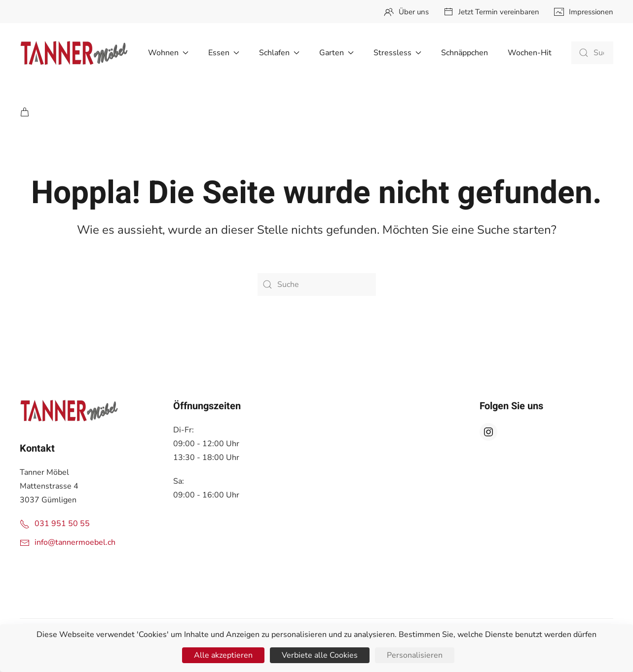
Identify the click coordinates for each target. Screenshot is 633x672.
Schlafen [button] (279, 53)
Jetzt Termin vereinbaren (491, 12)
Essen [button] (224, 53)
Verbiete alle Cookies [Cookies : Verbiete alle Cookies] (320, 655)
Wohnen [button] (168, 53)
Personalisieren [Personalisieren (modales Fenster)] (415, 655)
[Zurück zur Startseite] (74, 53)
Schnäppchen (465, 53)
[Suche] (592, 53)
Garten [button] (336, 53)
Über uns (406, 12)
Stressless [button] (397, 53)
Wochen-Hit (530, 53)
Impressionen (584, 12)
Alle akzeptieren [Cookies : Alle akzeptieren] (223, 655)
